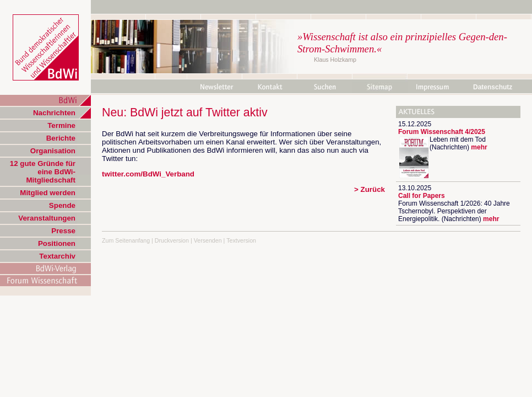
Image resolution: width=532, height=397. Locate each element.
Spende (62, 205)
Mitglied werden (48, 193)
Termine (61, 125)
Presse (63, 231)
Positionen (57, 243)
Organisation (53, 151)
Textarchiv (57, 256)
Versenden (208, 240)
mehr (479, 147)
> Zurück (370, 189)
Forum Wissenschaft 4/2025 (442, 132)
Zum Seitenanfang (126, 240)
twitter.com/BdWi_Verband (148, 174)
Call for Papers (422, 196)
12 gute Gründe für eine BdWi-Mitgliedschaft (43, 172)
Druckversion (172, 240)
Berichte (61, 138)
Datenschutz (493, 87)
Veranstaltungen (47, 218)
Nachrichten (54, 113)
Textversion (241, 240)
